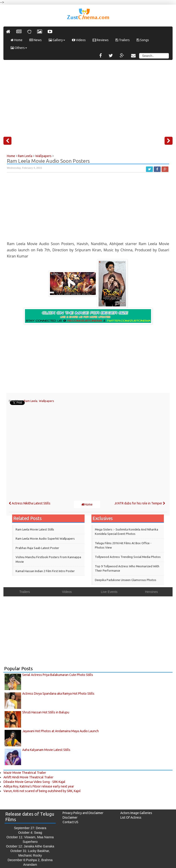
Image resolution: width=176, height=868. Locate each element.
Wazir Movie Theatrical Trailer (25, 773)
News (36, 40)
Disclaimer (70, 817)
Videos (79, 40)
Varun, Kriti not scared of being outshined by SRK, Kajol (42, 791)
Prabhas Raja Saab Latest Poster (37, 548)
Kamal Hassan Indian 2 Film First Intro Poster (45, 571)
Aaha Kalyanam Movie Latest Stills (46, 750)
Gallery (57, 40)
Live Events (109, 592)
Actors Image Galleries (136, 813)
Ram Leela (31, 401)
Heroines (151, 592)
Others (19, 48)
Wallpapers (47, 401)
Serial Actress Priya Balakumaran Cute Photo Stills (58, 675)
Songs (143, 40)
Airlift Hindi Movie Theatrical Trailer (28, 777)
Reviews (101, 40)
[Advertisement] (88, 96)
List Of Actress (131, 817)
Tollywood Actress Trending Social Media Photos (128, 557)
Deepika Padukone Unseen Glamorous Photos (126, 580)
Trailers (123, 40)
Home (16, 40)
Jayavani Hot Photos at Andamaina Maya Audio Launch (60, 731)
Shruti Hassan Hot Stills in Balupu (46, 712)
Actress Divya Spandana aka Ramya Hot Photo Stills (58, 694)
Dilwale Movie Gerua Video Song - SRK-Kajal (34, 782)
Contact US (70, 822)
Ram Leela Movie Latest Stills (35, 529)
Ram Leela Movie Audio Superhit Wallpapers (45, 538)
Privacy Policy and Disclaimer (83, 813)
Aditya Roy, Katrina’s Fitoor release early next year (39, 786)
